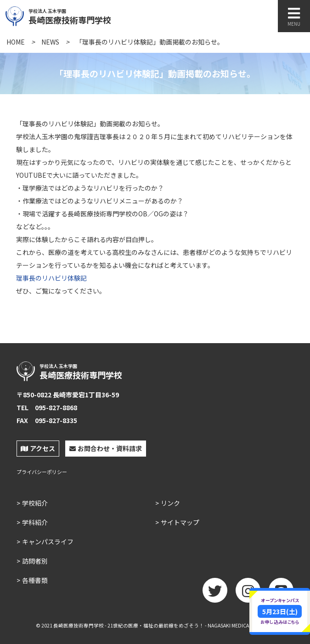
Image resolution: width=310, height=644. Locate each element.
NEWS (50, 42)
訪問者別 (35, 561)
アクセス (38, 448)
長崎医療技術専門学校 (90, 15)
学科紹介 (35, 522)
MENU (294, 17)
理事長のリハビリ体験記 (51, 278)
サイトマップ (180, 522)
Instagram (248, 593)
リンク (170, 503)
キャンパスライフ (48, 542)
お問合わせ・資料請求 (106, 448)
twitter (215, 593)
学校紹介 (35, 503)
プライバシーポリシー (42, 472)
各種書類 (35, 580)
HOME (16, 42)
